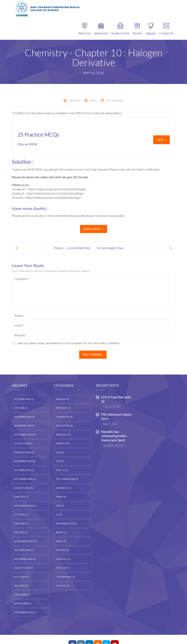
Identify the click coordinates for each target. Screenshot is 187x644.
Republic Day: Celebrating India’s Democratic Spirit (114, 436)
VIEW (162, 140)
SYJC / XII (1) (63, 568)
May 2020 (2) (21, 586)
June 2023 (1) (21, 497)
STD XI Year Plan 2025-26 (116, 399)
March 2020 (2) (23, 603)
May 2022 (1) (21, 532)
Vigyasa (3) (63, 586)
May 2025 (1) (21, 408)
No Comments (115, 100)
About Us (85, 29)
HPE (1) (60, 506)
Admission (101, 29)
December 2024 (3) (24, 417)
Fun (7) (60, 461)
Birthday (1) (64, 408)
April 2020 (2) (22, 595)
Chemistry (75, 100)
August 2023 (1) (23, 488)
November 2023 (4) (25, 461)
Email (19, 325)
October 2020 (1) (24, 550)
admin (93, 100)
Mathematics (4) (66, 523)
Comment (22, 279)
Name (20, 316)
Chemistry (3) (64, 417)
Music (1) (61, 532)
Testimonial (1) (66, 577)
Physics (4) (63, 550)
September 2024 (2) (25, 435)
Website (20, 335)
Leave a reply (94, 229)
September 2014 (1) (25, 612)
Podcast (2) (63, 559)
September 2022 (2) (25, 506)
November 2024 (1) (25, 426)
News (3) (61, 541)
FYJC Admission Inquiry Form (117, 417)
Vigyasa (151, 29)
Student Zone (120, 29)
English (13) (63, 435)
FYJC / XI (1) (62, 470)
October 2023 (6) (24, 470)
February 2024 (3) (24, 452)
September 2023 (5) (25, 479)
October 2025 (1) (24, 399)
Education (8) (64, 426)
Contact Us (166, 29)
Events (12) (63, 443)
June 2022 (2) (21, 523)
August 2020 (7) (23, 568)
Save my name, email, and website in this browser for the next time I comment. (69, 343)
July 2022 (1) (21, 514)
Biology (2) (63, 399)
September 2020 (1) (25, 559)
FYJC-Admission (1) (67, 479)
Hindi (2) (61, 497)
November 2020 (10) (25, 541)
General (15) (64, 488)
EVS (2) (60, 452)
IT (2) (59, 514)
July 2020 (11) (22, 577)
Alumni (137, 29)
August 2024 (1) (23, 443)
